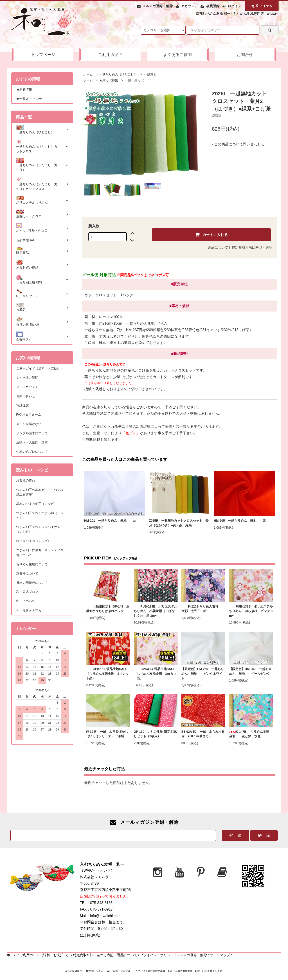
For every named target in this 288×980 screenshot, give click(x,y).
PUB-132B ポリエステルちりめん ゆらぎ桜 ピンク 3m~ (251, 611)
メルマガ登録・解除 (158, 6)
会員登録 (213, 6)
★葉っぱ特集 (108, 80)
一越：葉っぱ (134, 80)
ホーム (88, 75)
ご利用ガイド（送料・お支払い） (45, 955)
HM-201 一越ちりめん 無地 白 (112, 521)
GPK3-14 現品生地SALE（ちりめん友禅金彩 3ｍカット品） (155, 674)
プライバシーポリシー (157, 955)
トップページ (43, 55)
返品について (218, 247)
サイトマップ (220, 955)
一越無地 (150, 75)
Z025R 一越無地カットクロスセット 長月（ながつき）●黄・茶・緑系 (179, 523)
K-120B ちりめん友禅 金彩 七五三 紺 (203, 609)
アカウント (189, 6)
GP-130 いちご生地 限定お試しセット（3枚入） (155, 734)
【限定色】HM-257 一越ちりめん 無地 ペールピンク (250, 671)
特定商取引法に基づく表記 (252, 247)
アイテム (261, 6)
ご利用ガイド (110, 55)
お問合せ (245, 55)
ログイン (234, 6)
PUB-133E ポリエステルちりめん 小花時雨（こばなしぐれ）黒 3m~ (155, 611)
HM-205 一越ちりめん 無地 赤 (241, 521)
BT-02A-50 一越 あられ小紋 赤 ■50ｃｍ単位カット (203, 734)
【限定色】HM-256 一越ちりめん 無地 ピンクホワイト (203, 674)
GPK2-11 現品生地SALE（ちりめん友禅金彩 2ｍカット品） (107, 674)
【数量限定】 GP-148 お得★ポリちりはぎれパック (108, 609)
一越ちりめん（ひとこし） (118, 75)
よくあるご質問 (178, 55)
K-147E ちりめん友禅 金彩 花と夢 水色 (251, 734)
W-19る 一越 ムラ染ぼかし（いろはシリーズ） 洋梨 (107, 734)
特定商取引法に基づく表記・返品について (105, 955)
